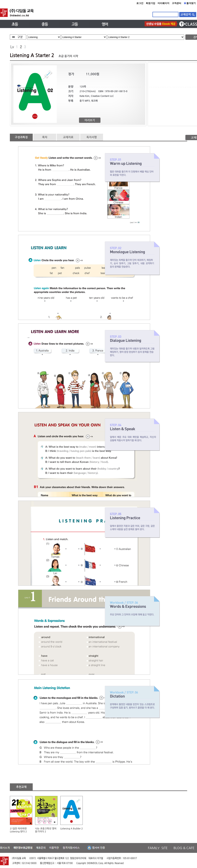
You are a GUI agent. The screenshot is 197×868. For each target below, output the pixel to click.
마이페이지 (164, 3)
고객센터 (177, 3)
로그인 (140, 3)
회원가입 (151, 3)
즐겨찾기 (190, 3)
